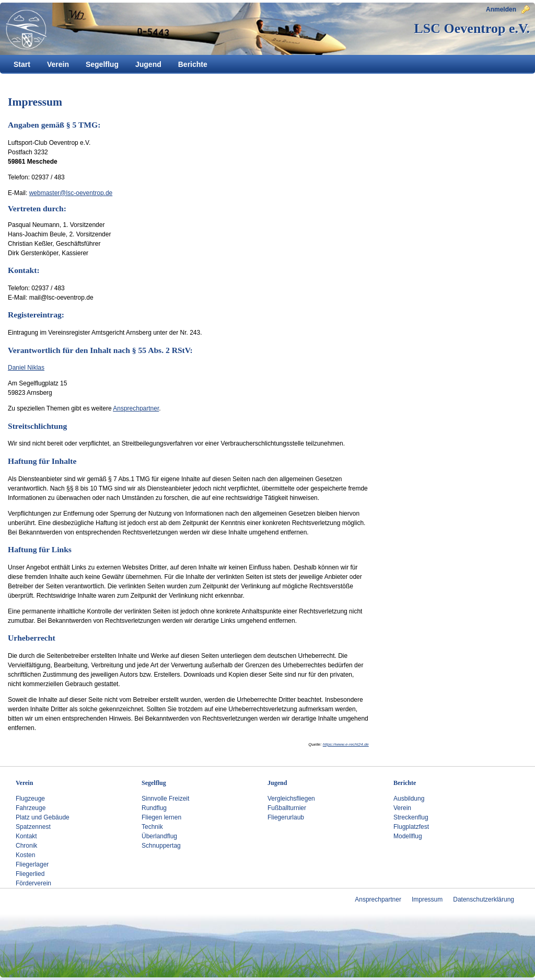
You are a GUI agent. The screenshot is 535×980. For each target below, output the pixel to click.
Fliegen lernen (161, 817)
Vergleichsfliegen (291, 799)
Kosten (25, 855)
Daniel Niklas (26, 368)
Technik (152, 827)
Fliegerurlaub (286, 817)
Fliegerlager (32, 864)
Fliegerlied (30, 874)
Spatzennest (33, 827)
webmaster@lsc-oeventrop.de (71, 193)
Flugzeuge (30, 799)
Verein (402, 808)
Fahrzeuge (31, 808)
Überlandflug (159, 836)
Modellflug (408, 836)
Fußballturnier (287, 808)
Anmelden (508, 9)
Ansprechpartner (136, 408)
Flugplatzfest (411, 827)
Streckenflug (411, 817)
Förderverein (33, 883)
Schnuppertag (161, 846)
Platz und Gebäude (43, 817)
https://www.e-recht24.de (346, 744)
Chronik (26, 846)
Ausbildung (409, 799)
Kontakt (26, 836)
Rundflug (154, 808)
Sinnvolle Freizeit (165, 799)
